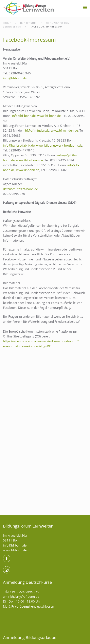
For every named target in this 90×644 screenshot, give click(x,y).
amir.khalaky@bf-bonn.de (21, 596)
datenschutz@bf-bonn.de (20, 189)
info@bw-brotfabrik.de (19, 145)
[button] (85, 7)
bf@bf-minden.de (37, 130)
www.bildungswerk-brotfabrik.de (59, 145)
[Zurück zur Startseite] (28, 7)
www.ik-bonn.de (28, 170)
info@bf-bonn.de (15, 78)
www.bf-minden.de (64, 130)
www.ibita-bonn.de (30, 160)
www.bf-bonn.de (49, 116)
